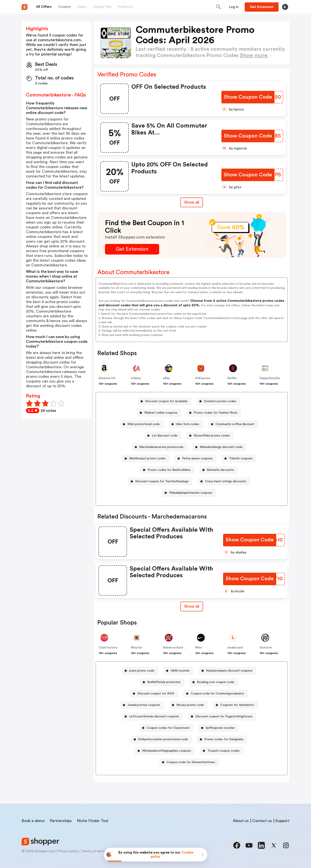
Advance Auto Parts (177, 648)
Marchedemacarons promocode (161, 447)
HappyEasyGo (270, 378)
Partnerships (61, 821)
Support (282, 821)
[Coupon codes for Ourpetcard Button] (166, 728)
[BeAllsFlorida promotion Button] (162, 682)
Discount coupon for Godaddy (166, 401)
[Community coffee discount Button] (233, 424)
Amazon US (107, 378)
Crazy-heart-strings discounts (226, 481)
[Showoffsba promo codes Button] (210, 436)
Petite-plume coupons (197, 459)
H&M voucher (180, 671)
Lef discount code (165, 436)
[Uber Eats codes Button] (186, 424)
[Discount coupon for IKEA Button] (154, 694)
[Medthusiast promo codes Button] (146, 459)
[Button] (234, 7)
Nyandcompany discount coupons (229, 671)
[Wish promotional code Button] (142, 424)
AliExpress (203, 378)
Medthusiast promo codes (147, 459)
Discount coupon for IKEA (156, 694)
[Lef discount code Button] (163, 436)
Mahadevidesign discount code (221, 447)
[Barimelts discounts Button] (219, 470)
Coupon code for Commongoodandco (217, 694)
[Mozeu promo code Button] (188, 705)
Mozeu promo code (190, 705)
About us (241, 821)
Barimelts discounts (220, 470)
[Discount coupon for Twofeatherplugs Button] (160, 481)
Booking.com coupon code (216, 682)
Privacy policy (69, 851)
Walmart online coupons (161, 413)
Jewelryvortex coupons (144, 705)
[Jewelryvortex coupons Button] (142, 705)
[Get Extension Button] (132, 249)
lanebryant (235, 648)
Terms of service (95, 851)
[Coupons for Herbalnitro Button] (236, 705)
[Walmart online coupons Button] (159, 413)
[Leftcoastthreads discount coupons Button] (152, 717)
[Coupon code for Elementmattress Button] (189, 762)
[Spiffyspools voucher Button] (218, 728)
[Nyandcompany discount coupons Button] (228, 671)
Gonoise (266, 648)
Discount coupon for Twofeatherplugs (162, 481)
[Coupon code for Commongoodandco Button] (216, 694)
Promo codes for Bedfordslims (169, 470)
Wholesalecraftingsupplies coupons (167, 751)
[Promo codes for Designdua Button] (222, 739)
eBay (167, 378)
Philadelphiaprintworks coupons (191, 493)
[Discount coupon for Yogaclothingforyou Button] (222, 717)
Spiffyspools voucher (220, 728)
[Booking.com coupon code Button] (214, 682)
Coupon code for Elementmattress (191, 762)
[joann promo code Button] (140, 671)
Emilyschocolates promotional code (163, 739)
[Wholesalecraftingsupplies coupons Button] (165, 751)
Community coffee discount (235, 424)
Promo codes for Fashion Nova (215, 413)
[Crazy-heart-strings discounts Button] (224, 481)
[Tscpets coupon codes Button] (222, 751)
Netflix (232, 378)
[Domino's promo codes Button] (218, 401)
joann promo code (142, 671)
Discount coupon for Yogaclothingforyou (224, 716)
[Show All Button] (192, 606)
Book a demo (33, 821)
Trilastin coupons (241, 459)
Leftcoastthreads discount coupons (154, 716)
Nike (198, 648)
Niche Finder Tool (93, 821)
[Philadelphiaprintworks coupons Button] (189, 493)
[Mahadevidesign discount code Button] (219, 447)
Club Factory (108, 648)
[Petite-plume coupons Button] (196, 459)
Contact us (262, 821)
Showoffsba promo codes (212, 436)
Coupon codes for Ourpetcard (168, 728)
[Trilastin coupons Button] (239, 459)
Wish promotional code (144, 424)
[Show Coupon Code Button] (248, 97)
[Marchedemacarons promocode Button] (160, 447)
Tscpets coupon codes (223, 751)
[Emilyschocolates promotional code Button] (161, 739)
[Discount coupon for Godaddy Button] (165, 401)
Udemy (136, 378)
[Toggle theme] (285, 7)
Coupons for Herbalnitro (237, 705)
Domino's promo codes (220, 401)
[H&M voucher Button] (178, 671)
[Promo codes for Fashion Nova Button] (214, 413)
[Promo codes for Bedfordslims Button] (167, 470)
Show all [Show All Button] (192, 202)
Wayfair (137, 648)
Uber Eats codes (188, 424)
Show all (192, 606)
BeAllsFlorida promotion (164, 682)
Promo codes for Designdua (224, 739)
